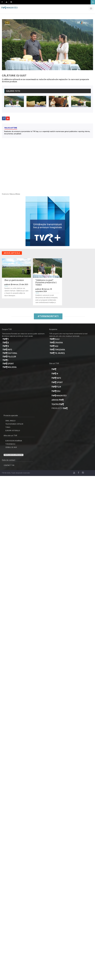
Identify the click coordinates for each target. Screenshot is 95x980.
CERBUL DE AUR (11, 447)
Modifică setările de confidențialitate (14, 455)
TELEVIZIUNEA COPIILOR (14, 424)
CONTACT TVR (9, 465)
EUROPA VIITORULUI (13, 431)
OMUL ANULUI (10, 421)
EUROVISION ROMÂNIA (14, 441)
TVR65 (8, 427)
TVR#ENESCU (10, 444)
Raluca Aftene (11, 128)
